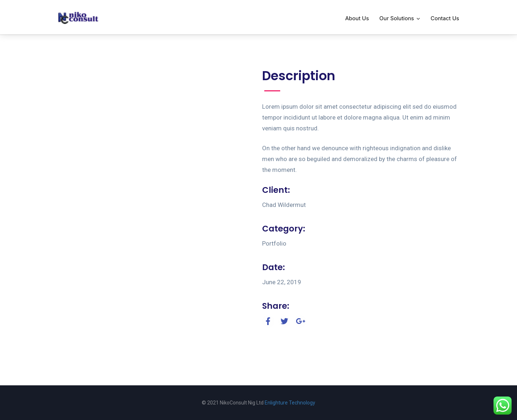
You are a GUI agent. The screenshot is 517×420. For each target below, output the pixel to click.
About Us (357, 18)
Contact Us (445, 18)
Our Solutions (397, 18)
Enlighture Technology (290, 403)
